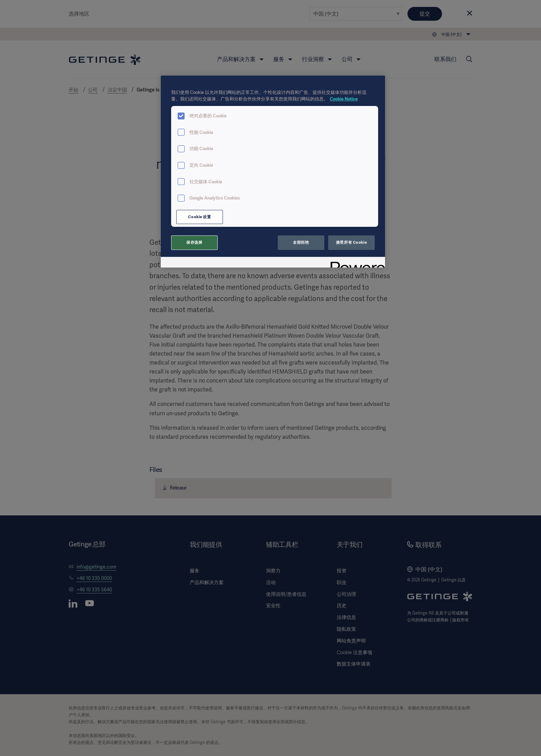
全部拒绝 (301, 242)
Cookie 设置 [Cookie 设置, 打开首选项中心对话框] (199, 217)
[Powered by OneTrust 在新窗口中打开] (355, 263)
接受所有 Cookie (351, 242)
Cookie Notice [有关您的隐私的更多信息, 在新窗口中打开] (344, 99)
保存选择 (194, 242)
